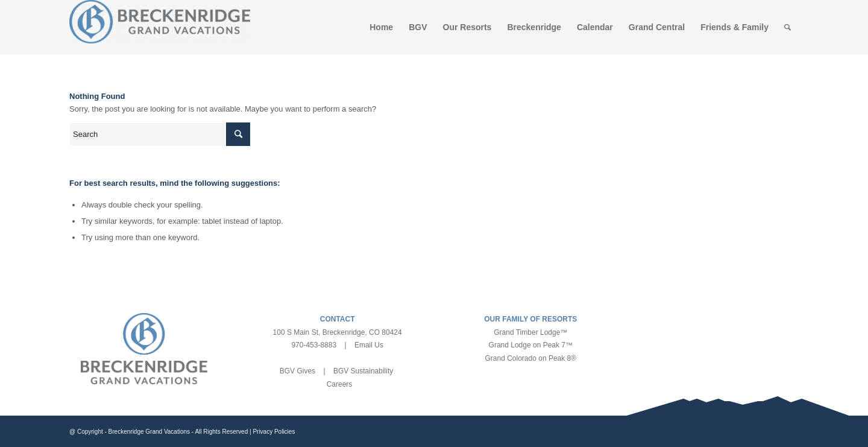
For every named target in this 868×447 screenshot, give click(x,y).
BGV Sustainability (363, 371)
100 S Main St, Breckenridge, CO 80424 (338, 332)
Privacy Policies (274, 432)
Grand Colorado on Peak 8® (531, 358)
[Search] (788, 27)
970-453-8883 (314, 345)
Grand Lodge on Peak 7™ (531, 345)
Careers (340, 384)
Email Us (369, 345)
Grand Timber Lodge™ (530, 332)
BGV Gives (297, 371)
